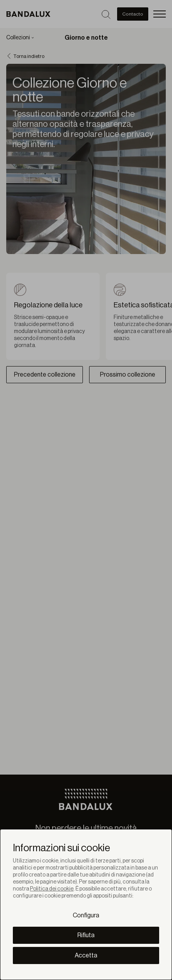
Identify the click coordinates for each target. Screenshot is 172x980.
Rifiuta (86, 935)
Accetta (86, 955)
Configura (86, 915)
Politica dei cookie (52, 889)
